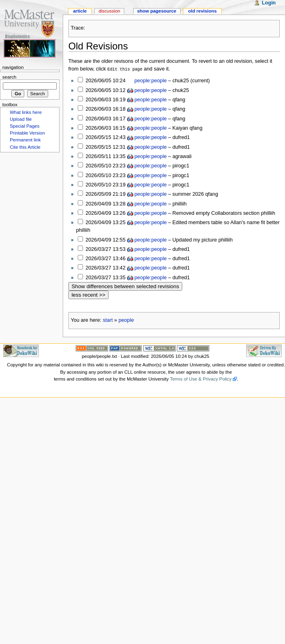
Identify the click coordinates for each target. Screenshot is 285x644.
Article (80, 11)
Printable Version (27, 133)
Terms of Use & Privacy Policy (201, 379)
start (108, 320)
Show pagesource (157, 11)
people (126, 320)
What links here (26, 112)
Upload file (21, 119)
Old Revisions (98, 46)
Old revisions (203, 11)
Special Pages (24, 126)
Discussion (109, 11)
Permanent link (25, 140)
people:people (151, 80)
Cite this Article (25, 147)
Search (10, 77)
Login (269, 3)
